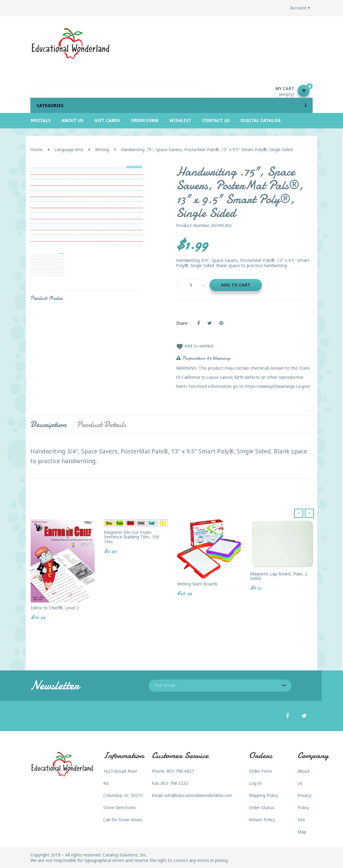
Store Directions (119, 807)
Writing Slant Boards (197, 584)
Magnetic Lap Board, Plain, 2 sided (279, 576)
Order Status (262, 807)
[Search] (117, 91)
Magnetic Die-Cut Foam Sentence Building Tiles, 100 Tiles (131, 537)
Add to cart (236, 285)
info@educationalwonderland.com (198, 795)
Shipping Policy (263, 795)
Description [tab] (48, 424)
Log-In (255, 783)
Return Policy (262, 820)
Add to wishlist (195, 346)
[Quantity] (191, 285)
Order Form (260, 771)
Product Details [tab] (101, 424)
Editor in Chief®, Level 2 (55, 608)
